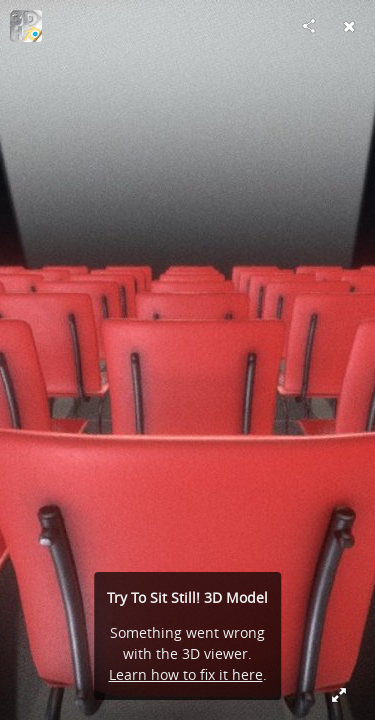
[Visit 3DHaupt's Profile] (26, 26)
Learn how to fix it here (186, 674)
